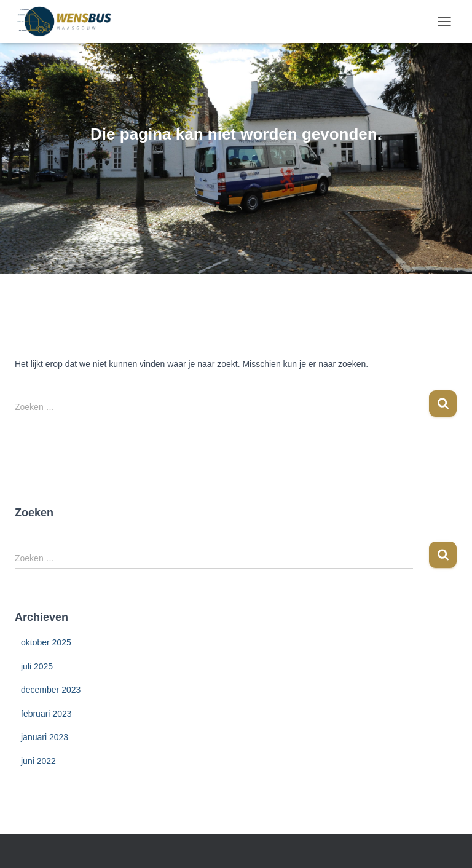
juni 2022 (38, 761)
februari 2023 (46, 714)
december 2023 (51, 690)
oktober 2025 (46, 642)
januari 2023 (45, 737)
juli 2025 (37, 666)
